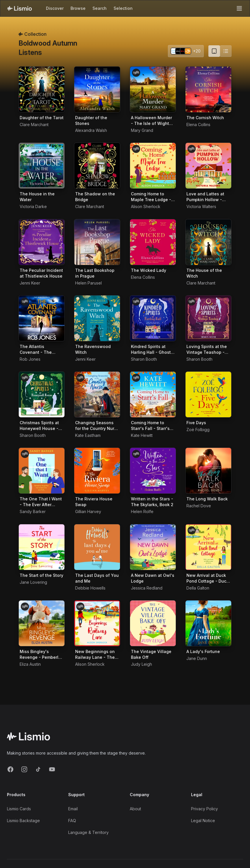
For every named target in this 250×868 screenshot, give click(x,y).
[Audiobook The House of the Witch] (208, 242)
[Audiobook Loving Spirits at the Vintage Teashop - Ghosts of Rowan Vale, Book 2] (208, 318)
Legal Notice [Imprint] (203, 821)
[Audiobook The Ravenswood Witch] (97, 318)
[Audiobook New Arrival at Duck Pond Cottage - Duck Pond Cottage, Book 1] (208, 547)
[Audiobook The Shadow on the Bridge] (97, 166)
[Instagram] (24, 769)
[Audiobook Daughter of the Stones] (97, 89)
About (135, 809)
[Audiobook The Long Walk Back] (208, 471)
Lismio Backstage (23, 821)
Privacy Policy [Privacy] (204, 809)
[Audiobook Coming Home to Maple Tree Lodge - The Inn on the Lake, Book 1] (153, 166)
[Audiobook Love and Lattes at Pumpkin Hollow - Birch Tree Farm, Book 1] (208, 166)
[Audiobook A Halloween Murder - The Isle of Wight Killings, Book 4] (153, 89)
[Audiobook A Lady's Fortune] (208, 623)
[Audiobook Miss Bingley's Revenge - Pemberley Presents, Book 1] (42, 623)
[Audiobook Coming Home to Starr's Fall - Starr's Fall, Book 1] (153, 394)
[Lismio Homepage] (20, 8)
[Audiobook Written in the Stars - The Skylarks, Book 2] (153, 471)
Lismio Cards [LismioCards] (19, 809)
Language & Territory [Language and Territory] (88, 832)
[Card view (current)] (214, 51)
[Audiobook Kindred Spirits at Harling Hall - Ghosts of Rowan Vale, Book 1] (153, 318)
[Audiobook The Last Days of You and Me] (97, 547)
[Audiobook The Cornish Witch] (208, 89)
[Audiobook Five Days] (208, 394)
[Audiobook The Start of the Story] (42, 547)
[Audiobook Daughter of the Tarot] (42, 89)
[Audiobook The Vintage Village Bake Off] (153, 623)
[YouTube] (52, 769)
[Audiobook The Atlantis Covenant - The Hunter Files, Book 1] (42, 318)
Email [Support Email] (73, 809)
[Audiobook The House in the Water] (42, 166)
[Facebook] (10, 769)
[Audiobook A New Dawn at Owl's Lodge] (153, 547)
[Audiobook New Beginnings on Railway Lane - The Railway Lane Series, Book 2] (97, 623)
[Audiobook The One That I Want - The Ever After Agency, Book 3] (42, 471)
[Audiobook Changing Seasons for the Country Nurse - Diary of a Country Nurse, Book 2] (97, 394)
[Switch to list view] (226, 51)
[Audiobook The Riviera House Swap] (97, 471)
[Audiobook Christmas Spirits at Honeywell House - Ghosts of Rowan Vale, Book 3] (42, 394)
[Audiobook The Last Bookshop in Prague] (97, 242)
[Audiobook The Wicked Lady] (153, 242)
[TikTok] (38, 769)
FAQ (72, 821)
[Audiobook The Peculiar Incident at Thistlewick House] (42, 242)
